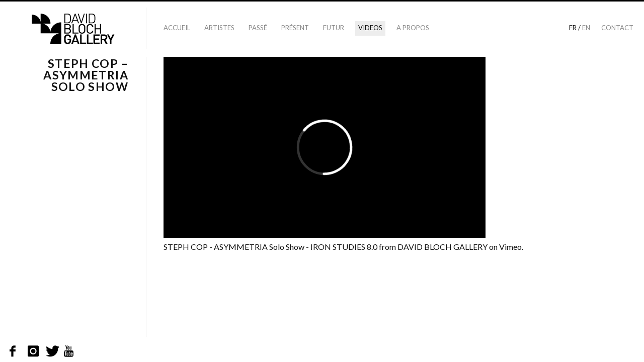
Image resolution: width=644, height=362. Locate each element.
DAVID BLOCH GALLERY (442, 247)
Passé (258, 28)
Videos (370, 28)
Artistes (219, 28)
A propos (413, 28)
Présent (295, 28)
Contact (617, 28)
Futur (334, 28)
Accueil (177, 28)
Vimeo (510, 247)
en (586, 28)
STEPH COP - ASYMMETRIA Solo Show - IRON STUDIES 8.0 (270, 247)
